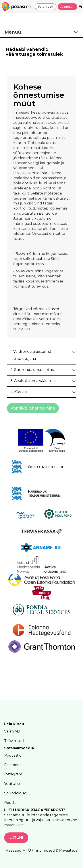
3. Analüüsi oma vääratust (33, 381)
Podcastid (13, 755)
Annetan (68, 7)
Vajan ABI (13, 731)
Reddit (10, 803)
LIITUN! (16, 838)
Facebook (13, 765)
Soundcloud (15, 793)
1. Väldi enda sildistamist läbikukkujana (31, 355)
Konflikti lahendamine (33, 408)
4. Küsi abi (19, 392)
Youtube (12, 784)
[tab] (41, 355)
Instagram (13, 774)
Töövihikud (14, 741)
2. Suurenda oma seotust (33, 370)
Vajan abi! (46, 7)
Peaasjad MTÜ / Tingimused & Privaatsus (41, 850)
